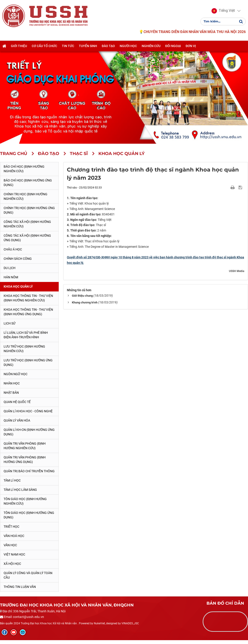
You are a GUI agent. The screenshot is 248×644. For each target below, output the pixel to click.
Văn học (10, 545)
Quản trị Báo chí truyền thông (29, 471)
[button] (223, 11)
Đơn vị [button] (191, 46)
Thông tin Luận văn (20, 587)
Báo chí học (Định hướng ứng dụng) (28, 183)
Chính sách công (18, 259)
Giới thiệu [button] (19, 46)
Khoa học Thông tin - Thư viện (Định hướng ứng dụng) (28, 312)
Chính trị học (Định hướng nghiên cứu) (26, 196)
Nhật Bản (11, 393)
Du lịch (10, 268)
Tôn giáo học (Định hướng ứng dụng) (29, 515)
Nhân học (12, 383)
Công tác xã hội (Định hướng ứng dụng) (27, 238)
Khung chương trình (85, 302)
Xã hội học (12, 564)
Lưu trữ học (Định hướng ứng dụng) (28, 363)
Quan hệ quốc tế (17, 402)
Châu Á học (13, 249)
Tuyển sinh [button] (88, 46)
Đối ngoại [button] (173, 46)
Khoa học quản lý (18, 286)
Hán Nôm (11, 277)
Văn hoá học (14, 536)
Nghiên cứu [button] (151, 46)
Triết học (11, 527)
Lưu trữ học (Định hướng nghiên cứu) (24, 349)
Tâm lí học (12, 480)
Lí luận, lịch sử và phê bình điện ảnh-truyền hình (26, 335)
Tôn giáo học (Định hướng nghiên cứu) (25, 501)
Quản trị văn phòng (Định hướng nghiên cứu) (25, 446)
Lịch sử (10, 323)
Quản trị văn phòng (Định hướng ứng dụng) (25, 460)
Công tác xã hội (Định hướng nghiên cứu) (27, 224)
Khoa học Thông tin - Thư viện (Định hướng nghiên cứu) (28, 298)
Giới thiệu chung (82, 296)
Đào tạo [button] (108, 46)
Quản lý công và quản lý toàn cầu (28, 575)
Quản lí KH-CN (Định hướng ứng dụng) (29, 432)
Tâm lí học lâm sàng (20, 490)
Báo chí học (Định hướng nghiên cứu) (24, 169)
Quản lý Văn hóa (17, 420)
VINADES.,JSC (130, 623)
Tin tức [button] (68, 46)
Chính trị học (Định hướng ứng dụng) (29, 210)
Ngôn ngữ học (16, 374)
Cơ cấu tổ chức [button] (44, 46)
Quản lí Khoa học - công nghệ (28, 411)
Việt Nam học (14, 554)
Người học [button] (128, 46)
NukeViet (99, 623)
